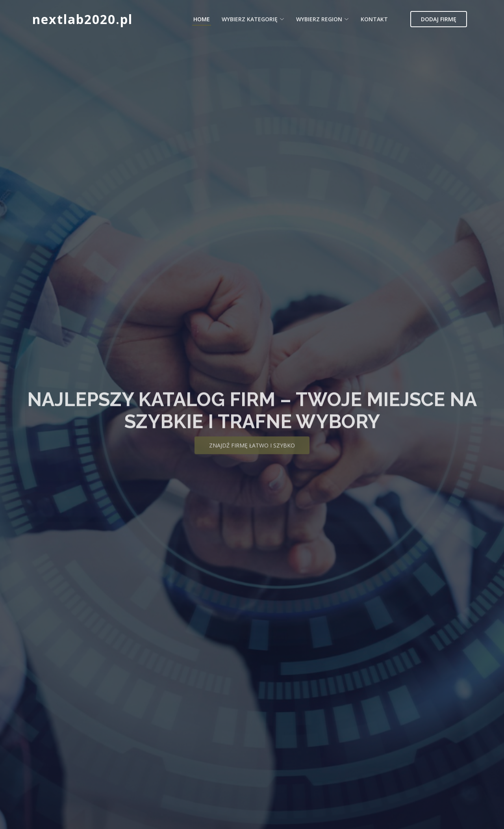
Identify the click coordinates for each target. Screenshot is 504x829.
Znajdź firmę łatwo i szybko (252, 450)
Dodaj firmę (439, 19)
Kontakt (374, 19)
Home (202, 19)
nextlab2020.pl (82, 19)
